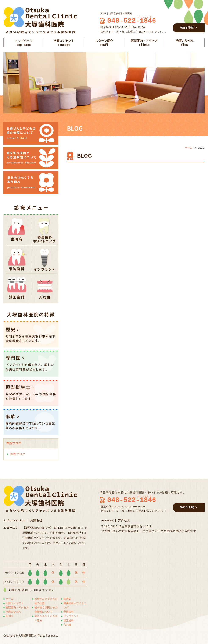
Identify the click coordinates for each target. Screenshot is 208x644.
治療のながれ (13, 612)
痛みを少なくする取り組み (46, 618)
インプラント (71, 616)
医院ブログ (18, 454)
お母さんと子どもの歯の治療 (46, 601)
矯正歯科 (69, 620)
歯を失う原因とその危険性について (46, 610)
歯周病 (67, 599)
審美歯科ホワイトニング (75, 605)
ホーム (189, 148)
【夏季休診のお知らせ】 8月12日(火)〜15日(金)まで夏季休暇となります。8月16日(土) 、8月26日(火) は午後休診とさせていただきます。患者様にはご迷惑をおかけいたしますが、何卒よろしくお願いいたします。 (55, 538)
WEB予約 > (189, 28)
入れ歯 (67, 625)
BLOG (9, 616)
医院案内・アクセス (17, 608)
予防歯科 (69, 612)
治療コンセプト (15, 603)
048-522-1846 (132, 21)
